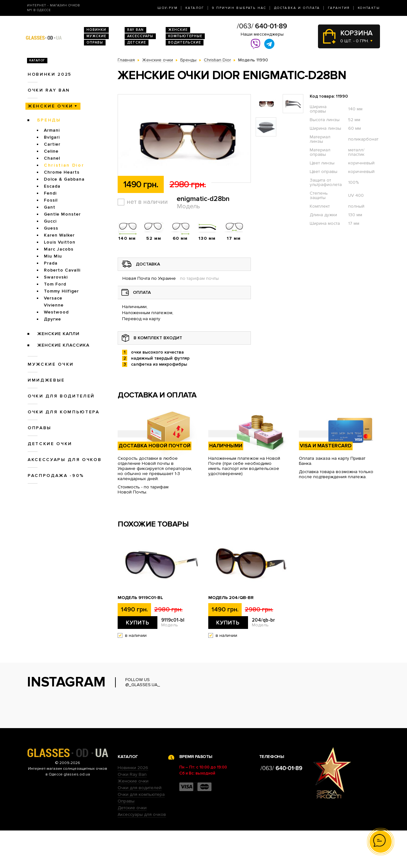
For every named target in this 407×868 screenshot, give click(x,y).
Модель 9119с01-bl (140, 598)
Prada (51, 263)
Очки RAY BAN (49, 90)
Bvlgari (52, 137)
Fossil (51, 200)
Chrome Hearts (62, 172)
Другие (52, 319)
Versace (53, 298)
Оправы (95, 42)
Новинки (96, 30)
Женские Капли (58, 334)
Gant (50, 207)
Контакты (369, 8)
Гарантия (339, 8)
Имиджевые (46, 380)
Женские (178, 30)
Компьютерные (185, 36)
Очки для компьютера (64, 412)
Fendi (50, 193)
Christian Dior (64, 165)
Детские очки (50, 444)
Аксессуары (140, 36)
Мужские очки (51, 364)
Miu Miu (53, 256)
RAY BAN (135, 30)
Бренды (49, 120)
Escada (52, 186)
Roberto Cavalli (62, 270)
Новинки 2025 (50, 74)
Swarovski (56, 277)
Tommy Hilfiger (61, 291)
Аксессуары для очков (65, 460)
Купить (138, 623)
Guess (51, 228)
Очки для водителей (61, 396)
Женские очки (50, 106)
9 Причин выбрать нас (239, 8)
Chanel (52, 158)
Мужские (96, 36)
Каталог (195, 8)
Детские (137, 42)
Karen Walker (59, 235)
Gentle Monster (62, 214)
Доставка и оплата (297, 8)
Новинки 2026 (133, 805)
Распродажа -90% (56, 475)
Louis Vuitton (60, 242)
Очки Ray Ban (132, 812)
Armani (52, 130)
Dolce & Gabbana (64, 179)
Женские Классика (63, 345)
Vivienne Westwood (56, 309)
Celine (51, 151)
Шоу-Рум (168, 8)
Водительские (185, 42)
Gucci (50, 221)
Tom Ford (55, 284)
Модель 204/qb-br (231, 598)
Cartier (52, 144)
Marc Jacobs (59, 249)
